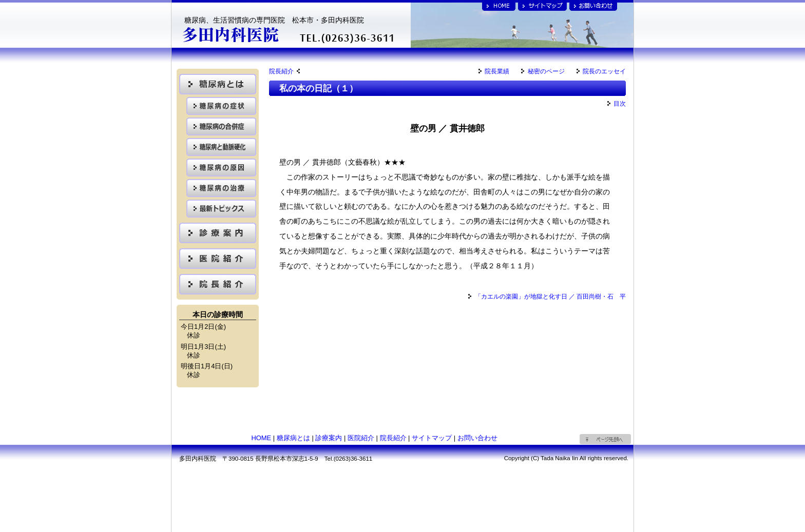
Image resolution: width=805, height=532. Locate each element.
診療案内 (329, 438)
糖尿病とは (293, 438)
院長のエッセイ (601, 71)
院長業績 (494, 71)
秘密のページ (543, 71)
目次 (617, 104)
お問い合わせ (477, 438)
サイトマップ (432, 438)
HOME (261, 438)
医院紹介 (361, 438)
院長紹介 (284, 71)
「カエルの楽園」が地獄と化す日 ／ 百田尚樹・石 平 (547, 297)
